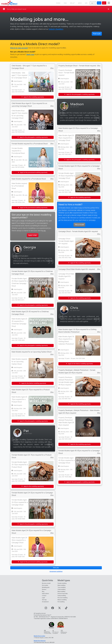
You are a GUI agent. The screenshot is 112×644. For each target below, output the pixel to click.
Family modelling (62, 596)
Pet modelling (61, 602)
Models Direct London (39, 636)
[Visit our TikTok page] (66, 608)
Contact (44, 596)
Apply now (30, 54)
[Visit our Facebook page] (53, 608)
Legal (43, 598)
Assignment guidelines (56, 571)
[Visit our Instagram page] (46, 608)
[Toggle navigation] (109, 3)
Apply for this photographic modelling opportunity (33, 137)
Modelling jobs (46, 587)
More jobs (56, 568)
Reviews (44, 589)
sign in (93, 3)
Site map (44, 600)
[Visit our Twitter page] (59, 608)
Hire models (45, 585)
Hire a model (79, 225)
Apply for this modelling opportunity (33, 97)
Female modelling (62, 583)
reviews (58, 3)
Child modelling (61, 589)
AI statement (45, 602)
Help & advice (45, 594)
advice (80, 3)
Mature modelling (62, 600)
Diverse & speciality (63, 594)
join (104, 3)
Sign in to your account (19, 48)
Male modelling (61, 585)
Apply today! (33, 235)
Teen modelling (62, 587)
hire (99, 3)
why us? (72, 3)
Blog (43, 591)
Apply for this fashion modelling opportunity (33, 383)
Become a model (46, 583)
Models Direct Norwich (40, 641)
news (65, 3)
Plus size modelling (63, 598)
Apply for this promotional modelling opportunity (33, 172)
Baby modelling (61, 591)
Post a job (97, 34)
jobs (86, 3)
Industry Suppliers (56, 29)
